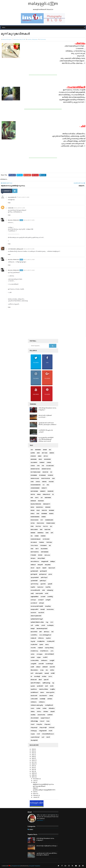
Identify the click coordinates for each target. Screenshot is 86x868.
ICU (44, 485)
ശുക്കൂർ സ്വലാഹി (45, 718)
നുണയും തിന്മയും (49, 648)
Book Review (47, 459)
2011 (33, 771)
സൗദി (38, 734)
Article (46, 456)
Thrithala (49, 542)
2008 (33, 775)
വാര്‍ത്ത (38, 708)
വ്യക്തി (52, 712)
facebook (50, 475)
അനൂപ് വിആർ (41, 558)
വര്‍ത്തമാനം (34, 702)
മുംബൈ (33, 686)
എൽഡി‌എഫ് (43, 581)
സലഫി (32, 724)
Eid (51, 472)
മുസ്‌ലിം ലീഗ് (40, 686)
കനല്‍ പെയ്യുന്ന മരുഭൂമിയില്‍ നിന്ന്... (44, 790)
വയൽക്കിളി (42, 699)
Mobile (32, 514)
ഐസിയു (48, 587)
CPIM (38, 466)
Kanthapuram (34, 491)
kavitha (30, 39)
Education (45, 472)
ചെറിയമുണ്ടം (50, 625)
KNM (32, 498)
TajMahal (41, 542)
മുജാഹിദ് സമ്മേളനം (35, 683)
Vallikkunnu (44, 549)
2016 (33, 764)
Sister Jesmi (46, 539)
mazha (32, 507)
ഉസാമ (50, 574)
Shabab (37, 536)
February (36, 795)
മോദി (46, 686)
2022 (33, 753)
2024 (33, 749)
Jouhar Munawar (35, 488)
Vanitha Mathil (35, 552)
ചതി (32, 625)
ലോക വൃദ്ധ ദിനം (50, 692)
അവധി (32, 568)
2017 (33, 762)
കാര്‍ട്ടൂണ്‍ (48, 600)
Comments (43, 39)
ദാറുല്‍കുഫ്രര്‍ (51, 641)
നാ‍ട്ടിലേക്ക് (40, 648)
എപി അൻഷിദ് (34, 581)
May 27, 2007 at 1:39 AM (29, 260)
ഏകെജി (50, 584)
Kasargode (50, 491)
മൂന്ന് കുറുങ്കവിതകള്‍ (39, 786)
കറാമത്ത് (43, 597)
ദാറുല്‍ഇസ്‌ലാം (41, 641)
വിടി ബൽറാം (52, 708)
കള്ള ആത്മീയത (35, 597)
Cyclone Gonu (50, 466)
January (36, 797)
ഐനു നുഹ (40, 587)
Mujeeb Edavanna (35, 517)
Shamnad (43, 536)
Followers (36, 359)
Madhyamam (48, 498)
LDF (42, 498)
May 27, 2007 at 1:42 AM (29, 270)
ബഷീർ (32, 667)
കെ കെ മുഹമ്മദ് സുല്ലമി (37, 606)
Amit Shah (45, 453)
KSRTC (37, 498)
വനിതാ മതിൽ (34, 699)
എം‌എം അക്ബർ (35, 577)
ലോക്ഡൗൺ (34, 696)
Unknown (11, 208)
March (35, 794)
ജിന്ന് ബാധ (47, 632)
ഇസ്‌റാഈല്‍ (34, 574)
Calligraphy (34, 462)
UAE (50, 545)
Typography (43, 545)
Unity (37, 549)
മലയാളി (47, 673)
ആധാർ (38, 568)
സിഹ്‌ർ (50, 731)
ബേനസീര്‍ (52, 667)
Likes (47, 359)
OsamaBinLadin (49, 520)
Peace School (40, 523)
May (34, 782)
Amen (38, 453)
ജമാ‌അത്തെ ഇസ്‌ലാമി (42, 629)
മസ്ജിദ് (53, 673)
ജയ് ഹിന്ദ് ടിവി (34, 632)
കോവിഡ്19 (41, 613)
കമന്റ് (32, 593)
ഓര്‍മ (43, 590)
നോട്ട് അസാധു (34, 651)
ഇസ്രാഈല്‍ (43, 571)
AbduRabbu (38, 450)
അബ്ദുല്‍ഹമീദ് (45, 561)
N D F (42, 520)
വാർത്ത (44, 708)
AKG (50, 450)
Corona (49, 462)
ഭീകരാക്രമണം (34, 670)
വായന (32, 708)
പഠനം (52, 651)
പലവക (32, 654)
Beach (40, 459)
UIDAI (32, 549)
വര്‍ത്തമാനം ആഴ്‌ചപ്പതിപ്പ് (37, 705)
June (35, 781)
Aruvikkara (34, 459)
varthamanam (45, 552)
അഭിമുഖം (53, 561)
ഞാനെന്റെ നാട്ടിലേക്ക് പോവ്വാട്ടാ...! (45, 416)
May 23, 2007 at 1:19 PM (24, 197)
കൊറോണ (33, 613)
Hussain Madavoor (36, 485)
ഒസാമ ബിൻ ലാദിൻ (35, 590)
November (36, 779)
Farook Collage (35, 478)
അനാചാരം (47, 555)
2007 (33, 777)
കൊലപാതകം (50, 609)
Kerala (39, 494)
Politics (45, 526)
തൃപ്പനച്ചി (33, 641)
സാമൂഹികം (39, 724)
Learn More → (41, 820)
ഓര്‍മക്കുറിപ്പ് (50, 590)
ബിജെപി (38, 667)
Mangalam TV (47, 504)
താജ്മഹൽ (33, 638)
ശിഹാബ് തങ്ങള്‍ (35, 718)
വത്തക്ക (51, 696)
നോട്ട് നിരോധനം (44, 651)
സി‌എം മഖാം (47, 724)
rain (41, 530)
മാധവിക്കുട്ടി (37, 676)
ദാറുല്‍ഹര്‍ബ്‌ (34, 644)
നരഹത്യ (33, 648)
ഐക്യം (33, 587)
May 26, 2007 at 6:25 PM (29, 249)
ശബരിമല (33, 715)
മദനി (32, 673)
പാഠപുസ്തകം (40, 654)
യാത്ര (52, 686)
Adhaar (45, 450)
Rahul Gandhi (34, 530)
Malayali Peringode (13, 220)
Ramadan (33, 533)
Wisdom (40, 555)
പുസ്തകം (39, 657)
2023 (33, 751)
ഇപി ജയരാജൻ (34, 571)
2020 (33, 757)
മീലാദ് (40, 680)
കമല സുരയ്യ (39, 593)
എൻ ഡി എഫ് (44, 577)
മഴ (31, 676)
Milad (38, 510)
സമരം (48, 721)
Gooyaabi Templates (35, 866)
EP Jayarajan (42, 475)
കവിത (47, 593)
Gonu (32, 482)
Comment (42, 462)
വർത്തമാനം (42, 702)
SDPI (52, 533)
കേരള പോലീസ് (34, 609)
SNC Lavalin (34, 542)
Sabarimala (40, 533)
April (35, 792)
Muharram (44, 514)
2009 (33, 773)
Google (38, 482)
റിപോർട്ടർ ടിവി (34, 740)
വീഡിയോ (46, 712)
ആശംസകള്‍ (52, 568)
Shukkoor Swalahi (36, 539)
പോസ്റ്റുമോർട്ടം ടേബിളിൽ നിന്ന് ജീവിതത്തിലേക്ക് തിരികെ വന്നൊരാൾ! (46, 439)
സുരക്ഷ (33, 734)
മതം (47, 670)
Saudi (47, 533)
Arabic (40, 456)
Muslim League (34, 520)
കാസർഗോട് (34, 603)
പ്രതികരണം (44, 660)
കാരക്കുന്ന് (41, 600)
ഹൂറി (43, 737)
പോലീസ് (45, 657)
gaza (53, 478)
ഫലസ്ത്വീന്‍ (33, 664)
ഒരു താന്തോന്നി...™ (13, 197)
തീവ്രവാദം (41, 638)
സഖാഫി (42, 721)
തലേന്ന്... (36, 788)
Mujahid (51, 514)
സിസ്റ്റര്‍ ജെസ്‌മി (43, 731)
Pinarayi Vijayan (51, 523)
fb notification (46, 478)
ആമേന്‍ (44, 568)
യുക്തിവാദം (34, 689)
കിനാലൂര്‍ (41, 603)
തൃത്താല (48, 638)
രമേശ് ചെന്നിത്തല (43, 689)
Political (38, 526)
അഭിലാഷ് (33, 565)
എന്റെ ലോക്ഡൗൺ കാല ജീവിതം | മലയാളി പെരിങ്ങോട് (47, 424)
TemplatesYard (16, 866)
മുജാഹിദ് (46, 680)
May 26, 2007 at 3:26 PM (29, 220)
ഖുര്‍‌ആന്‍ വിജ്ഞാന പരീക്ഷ (37, 622)
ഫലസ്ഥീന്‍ (41, 664)
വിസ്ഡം (39, 712)
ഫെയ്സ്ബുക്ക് (49, 664)
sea (32, 536)
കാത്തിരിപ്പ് (50, 597)
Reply (9, 203)
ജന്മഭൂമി (32, 629)
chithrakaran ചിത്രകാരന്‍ (15, 249)
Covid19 (33, 466)
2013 (33, 769)
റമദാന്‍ (48, 737)
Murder (44, 517)
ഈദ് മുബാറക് (43, 574)
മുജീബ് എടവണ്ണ (46, 683)
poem (32, 526)
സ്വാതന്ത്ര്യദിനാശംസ (48, 734)
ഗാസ (52, 622)
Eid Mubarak (34, 475)
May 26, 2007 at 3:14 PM (19, 208)
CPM (43, 466)
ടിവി (52, 632)
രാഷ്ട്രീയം (52, 689)
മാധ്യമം (44, 676)
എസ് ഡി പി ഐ (34, 584)
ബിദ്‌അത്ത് (45, 667)
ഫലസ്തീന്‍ (52, 660)
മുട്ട (53, 683)
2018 (33, 760)
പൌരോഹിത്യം (35, 660)
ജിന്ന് (41, 632)
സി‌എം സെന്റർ (43, 727)
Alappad (33, 453)
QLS (51, 526)
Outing (33, 523)
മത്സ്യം (52, 670)
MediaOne (48, 507)
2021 (33, 755)
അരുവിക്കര (48, 565)
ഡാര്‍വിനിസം (34, 635)
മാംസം (50, 676)
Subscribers (36, 391)
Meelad (32, 510)
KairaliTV (44, 488)
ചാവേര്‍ (43, 625)
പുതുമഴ (33, 657)
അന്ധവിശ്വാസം (35, 561)
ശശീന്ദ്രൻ (50, 715)
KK (53, 494)
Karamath (43, 491)
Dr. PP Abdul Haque (35, 472)
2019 (33, 758)
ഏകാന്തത (43, 584)
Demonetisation (35, 469)
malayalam (35, 39)
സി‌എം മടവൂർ (34, 727)
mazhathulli (40, 507)
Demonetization (46, 469)
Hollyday (51, 482)
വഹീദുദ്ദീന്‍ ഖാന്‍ (49, 705)
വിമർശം (33, 712)
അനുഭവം (33, 558)
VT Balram (33, 555)
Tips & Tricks (34, 545)
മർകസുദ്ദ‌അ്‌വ (39, 673)
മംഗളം (42, 670)
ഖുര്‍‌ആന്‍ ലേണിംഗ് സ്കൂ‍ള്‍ (37, 619)
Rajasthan (47, 530)
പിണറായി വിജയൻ (49, 654)
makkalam (33, 501)
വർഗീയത (50, 699)
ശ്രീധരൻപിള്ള (34, 721)
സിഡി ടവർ (51, 727)
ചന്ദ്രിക (37, 625)
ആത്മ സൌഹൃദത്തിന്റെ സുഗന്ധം (43, 784)
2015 (33, 766)
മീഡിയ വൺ (34, 680)
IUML (48, 485)
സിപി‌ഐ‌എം (34, 731)
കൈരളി (42, 609)
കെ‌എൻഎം (48, 606)
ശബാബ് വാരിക (41, 715)
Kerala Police (46, 494)
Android (52, 453)
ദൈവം (47, 644)
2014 (32, 450)
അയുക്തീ (40, 565)
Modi (38, 514)
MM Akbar (51, 510)
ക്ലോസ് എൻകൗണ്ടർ (36, 616)
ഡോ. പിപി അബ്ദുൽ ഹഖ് (45, 635)
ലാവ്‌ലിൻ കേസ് (34, 692)
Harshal (44, 482)
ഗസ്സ (47, 622)
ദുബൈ (41, 644)
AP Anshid (33, 456)
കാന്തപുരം (33, 600)
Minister (44, 510)
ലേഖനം (42, 692)
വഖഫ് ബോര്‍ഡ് (43, 696)
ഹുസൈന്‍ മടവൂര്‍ (35, 737)
